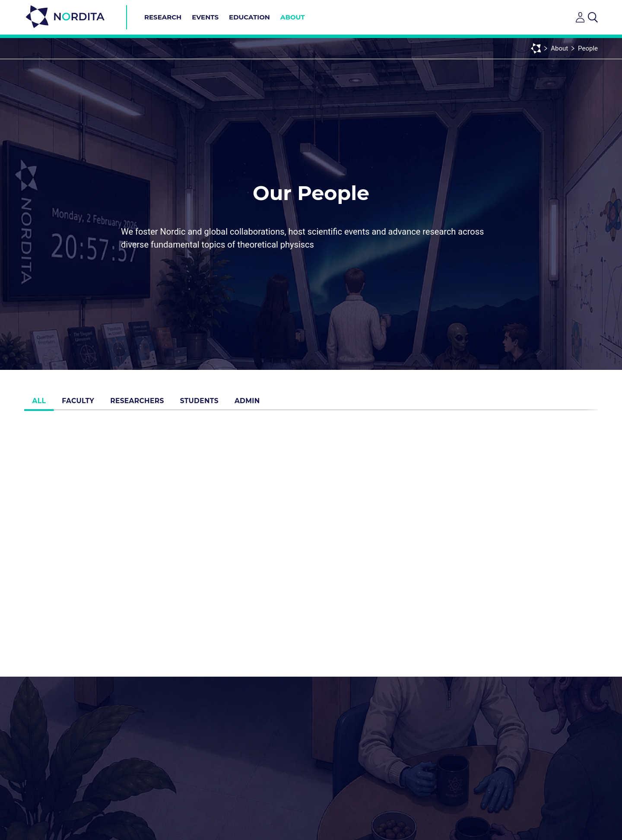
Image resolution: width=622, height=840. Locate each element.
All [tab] (41, 404)
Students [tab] (213, 404)
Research (163, 17)
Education (249, 17)
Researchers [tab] (147, 404)
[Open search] (593, 17)
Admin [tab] (264, 404)
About (293, 17)
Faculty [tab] (84, 404)
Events (205, 17)
